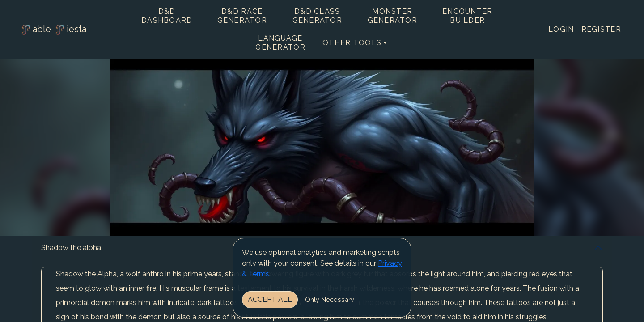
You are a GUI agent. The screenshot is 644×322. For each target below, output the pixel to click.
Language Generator (280, 43)
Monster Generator (393, 16)
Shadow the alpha (71, 248)
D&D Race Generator (242, 16)
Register (601, 29)
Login (561, 29)
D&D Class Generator (318, 16)
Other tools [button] (352, 43)
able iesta (53, 30)
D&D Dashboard (167, 16)
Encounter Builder (468, 16)
